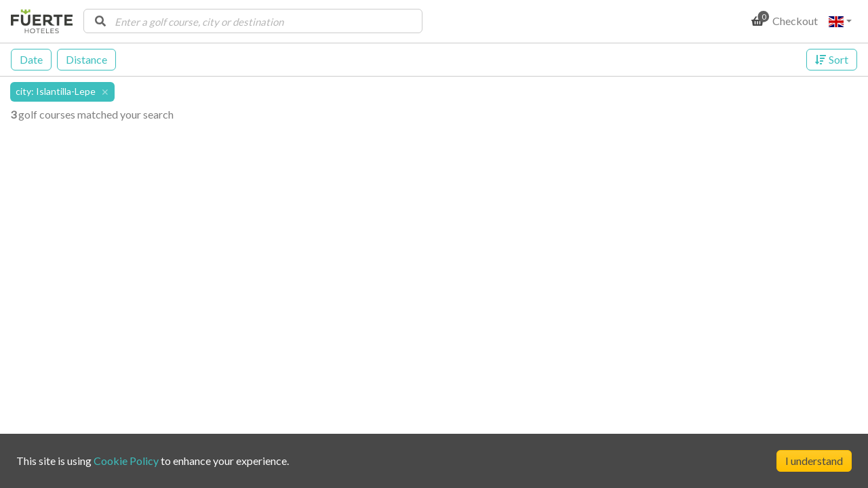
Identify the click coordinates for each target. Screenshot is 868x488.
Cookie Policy (126, 461)
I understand (814, 461)
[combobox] (253, 21)
